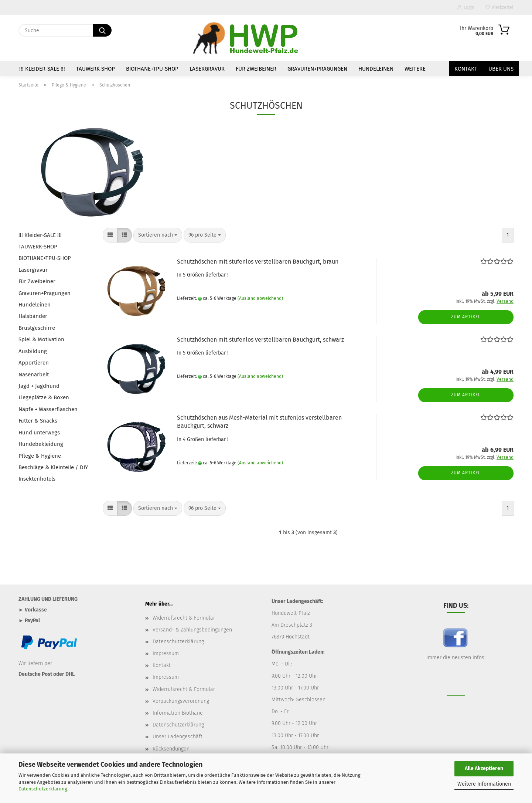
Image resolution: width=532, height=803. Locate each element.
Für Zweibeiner (256, 69)
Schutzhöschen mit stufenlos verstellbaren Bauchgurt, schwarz (260, 340)
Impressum (166, 653)
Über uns (501, 69)
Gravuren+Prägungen (317, 69)
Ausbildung (33, 351)
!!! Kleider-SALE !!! (42, 69)
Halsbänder (33, 316)
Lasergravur (207, 69)
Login (466, 7)
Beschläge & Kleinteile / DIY (53, 467)
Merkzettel (499, 7)
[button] (110, 235)
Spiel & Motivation (41, 339)
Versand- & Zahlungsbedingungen (192, 630)
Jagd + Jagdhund (39, 386)
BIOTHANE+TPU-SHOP (152, 69)
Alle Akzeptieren (484, 768)
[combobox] (158, 235)
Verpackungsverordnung (181, 701)
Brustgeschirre (37, 328)
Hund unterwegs (39, 433)
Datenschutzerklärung (43, 789)
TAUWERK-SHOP (96, 69)
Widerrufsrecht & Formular (184, 618)
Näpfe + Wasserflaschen (48, 409)
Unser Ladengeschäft (178, 737)
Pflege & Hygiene (40, 456)
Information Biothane (178, 713)
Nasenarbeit (34, 375)
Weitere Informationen (484, 784)
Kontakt (466, 69)
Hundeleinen (376, 69)
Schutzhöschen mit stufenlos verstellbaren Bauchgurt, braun (258, 262)
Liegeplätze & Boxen (44, 397)
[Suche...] (102, 30)
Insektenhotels (37, 479)
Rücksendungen (171, 749)
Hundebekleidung (41, 444)
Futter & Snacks (38, 421)
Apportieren (34, 363)
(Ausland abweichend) (260, 298)
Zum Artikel (466, 317)
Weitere (415, 69)
